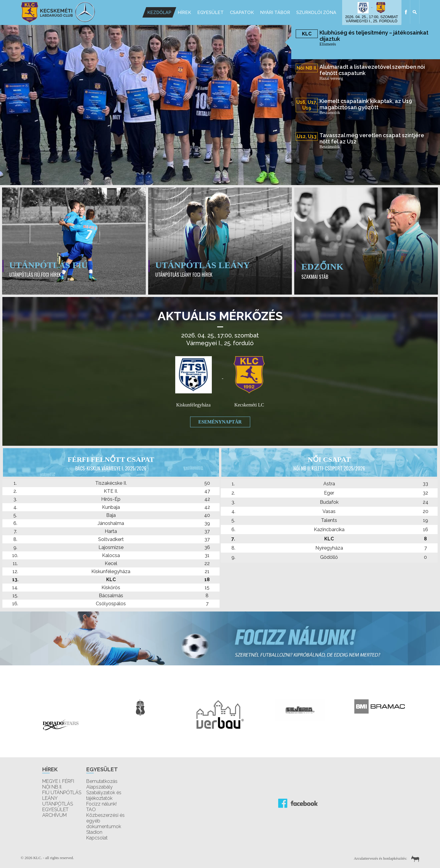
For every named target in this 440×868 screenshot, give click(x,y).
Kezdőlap (159, 12)
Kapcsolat (97, 838)
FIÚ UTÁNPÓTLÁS (62, 793)
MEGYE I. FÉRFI (58, 781)
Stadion (94, 832)
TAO (91, 810)
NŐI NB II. (52, 787)
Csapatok (242, 12)
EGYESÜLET (55, 810)
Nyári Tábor (275, 12)
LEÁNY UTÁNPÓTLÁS (58, 801)
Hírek (184, 12)
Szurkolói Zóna (316, 12)
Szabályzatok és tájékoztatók (104, 795)
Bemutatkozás (102, 781)
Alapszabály (100, 787)
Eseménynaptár (220, 422)
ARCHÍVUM (54, 815)
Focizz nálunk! (101, 804)
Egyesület (210, 12)
